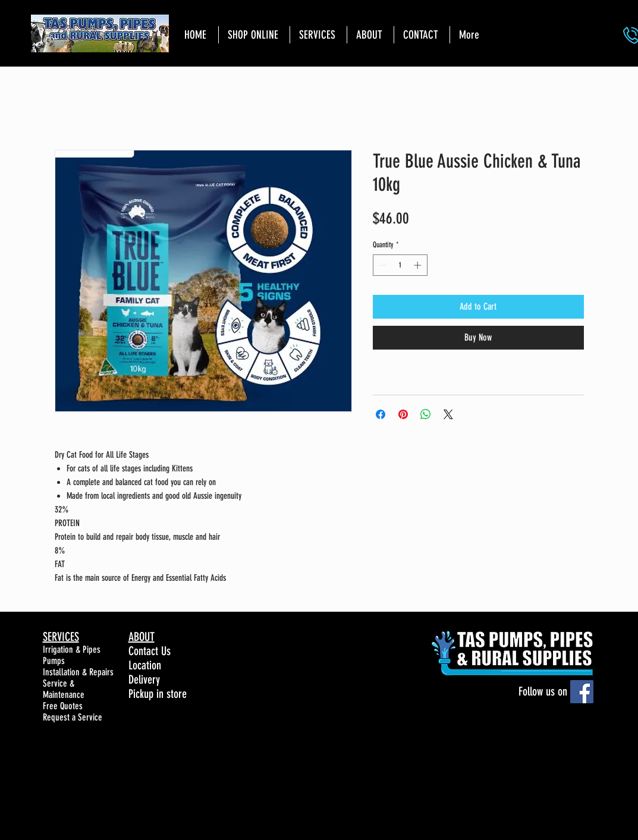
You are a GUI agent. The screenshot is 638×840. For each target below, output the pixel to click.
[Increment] (419, 265)
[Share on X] (448, 414)
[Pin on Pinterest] (403, 414)
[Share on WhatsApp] (426, 414)
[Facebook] (582, 692)
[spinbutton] (400, 265)
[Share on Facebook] (381, 414)
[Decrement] (382, 265)
